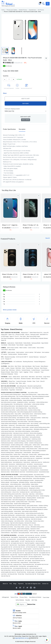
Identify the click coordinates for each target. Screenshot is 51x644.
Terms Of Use (14, 597)
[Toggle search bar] (43, 4)
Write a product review (10, 310)
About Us (5, 584)
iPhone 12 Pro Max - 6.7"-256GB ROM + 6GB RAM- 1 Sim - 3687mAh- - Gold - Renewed (10, 274)
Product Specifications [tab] (9, 129)
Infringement (5, 597)
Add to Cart (25, 99)
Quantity (6, 76)
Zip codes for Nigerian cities (33, 584)
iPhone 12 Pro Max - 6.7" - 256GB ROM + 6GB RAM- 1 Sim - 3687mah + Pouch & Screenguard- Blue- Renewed (31, 274)
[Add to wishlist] (18, 245)
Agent (25, 627)
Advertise (25, 616)
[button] (48, 4)
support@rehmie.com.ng (22, 638)
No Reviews (9, 66)
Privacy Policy (24, 597)
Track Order (46, 597)
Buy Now (25, 103)
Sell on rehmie (26, 120)
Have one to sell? (25, 117)
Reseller (28, 600)
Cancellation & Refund (35, 597)
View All (47, 238)
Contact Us (45, 584)
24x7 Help (34, 600)
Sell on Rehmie (20, 600)
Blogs (15, 584)
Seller (25, 622)
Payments (21, 584)
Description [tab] (22, 129)
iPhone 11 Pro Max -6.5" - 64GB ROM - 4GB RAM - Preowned (31, 225)
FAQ (11, 584)
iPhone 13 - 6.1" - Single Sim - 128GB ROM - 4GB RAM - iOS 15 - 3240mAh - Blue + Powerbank (10, 225)
